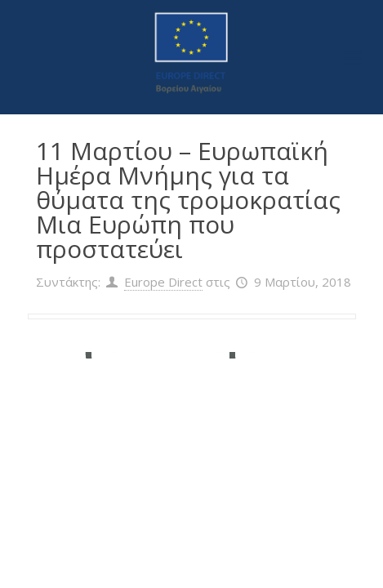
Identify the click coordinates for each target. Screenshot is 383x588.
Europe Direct (163, 282)
